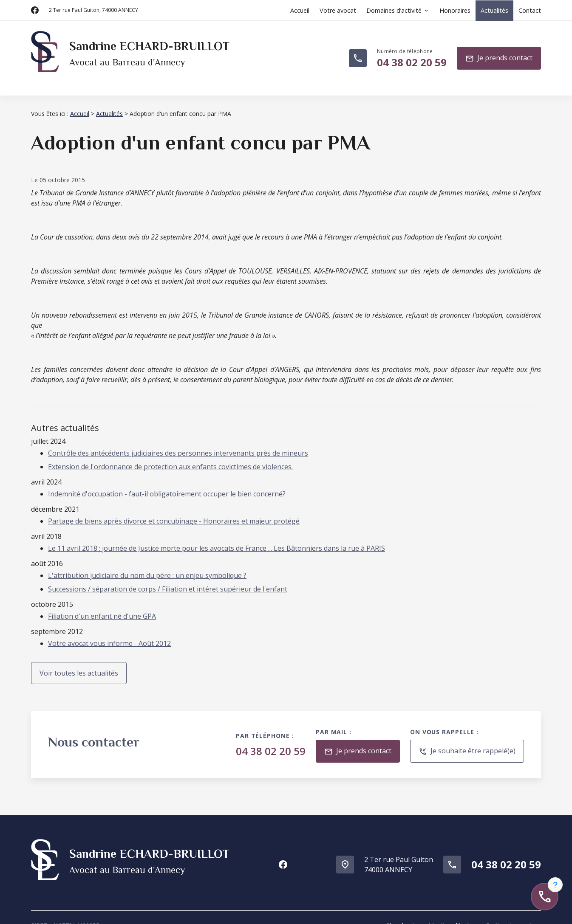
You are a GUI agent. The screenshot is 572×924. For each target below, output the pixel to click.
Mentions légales (452, 909)
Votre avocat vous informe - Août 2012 (109, 633)
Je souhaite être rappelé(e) (467, 741)
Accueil (300, 10)
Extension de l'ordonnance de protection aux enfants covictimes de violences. (170, 456)
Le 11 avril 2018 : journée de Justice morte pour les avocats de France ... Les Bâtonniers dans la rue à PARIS (217, 538)
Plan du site (402, 909)
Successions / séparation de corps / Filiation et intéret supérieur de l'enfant (168, 579)
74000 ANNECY (93, 10)
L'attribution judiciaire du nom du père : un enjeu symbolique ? (147, 565)
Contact (530, 10)
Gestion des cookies (513, 909)
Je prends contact (499, 53)
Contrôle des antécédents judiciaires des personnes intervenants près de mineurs (178, 443)
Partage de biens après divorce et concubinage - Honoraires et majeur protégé (174, 511)
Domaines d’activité (394, 10)
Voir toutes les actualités (79, 663)
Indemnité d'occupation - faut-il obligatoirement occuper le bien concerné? (167, 484)
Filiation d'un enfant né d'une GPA (102, 606)
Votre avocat (338, 10)
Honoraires (455, 10)
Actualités (494, 10)
